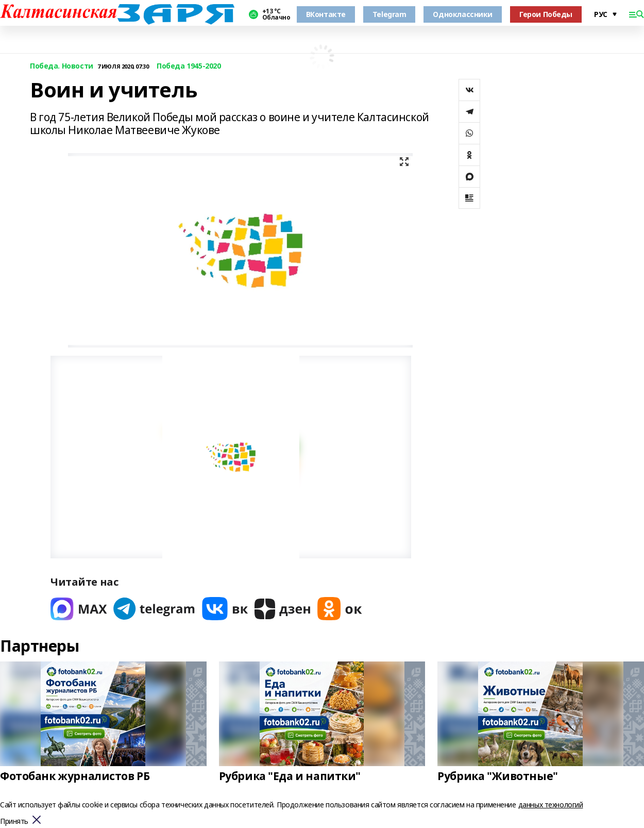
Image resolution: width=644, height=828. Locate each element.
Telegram (389, 14)
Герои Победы (546, 14)
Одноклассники (463, 14)
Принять (14, 822)
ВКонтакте (326, 14)
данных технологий (551, 805)
